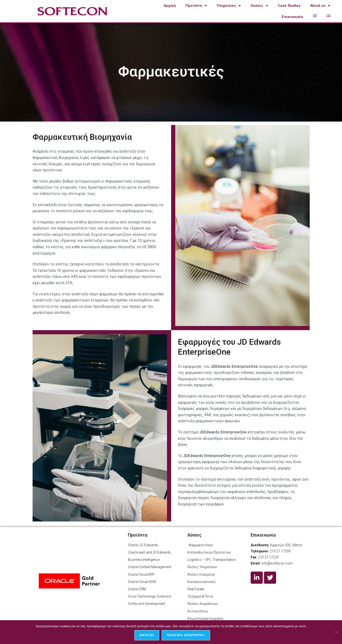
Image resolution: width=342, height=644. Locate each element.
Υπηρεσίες (229, 6)
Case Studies (289, 6)
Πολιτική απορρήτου (186, 635)
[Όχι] (336, 632)
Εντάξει (147, 635)
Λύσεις (259, 6)
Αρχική (170, 6)
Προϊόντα (196, 6)
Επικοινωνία (292, 17)
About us (320, 6)
